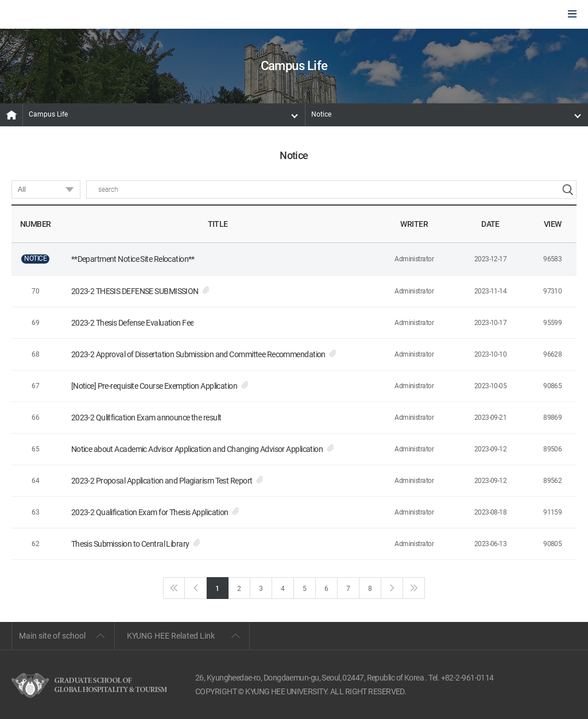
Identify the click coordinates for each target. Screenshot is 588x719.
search (567, 190)
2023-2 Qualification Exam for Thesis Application (150, 512)
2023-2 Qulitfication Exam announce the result (146, 418)
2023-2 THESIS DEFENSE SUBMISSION (135, 291)
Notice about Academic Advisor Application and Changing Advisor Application (197, 449)
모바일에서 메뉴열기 (572, 15)
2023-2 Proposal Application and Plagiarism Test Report (162, 481)
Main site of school (52, 636)
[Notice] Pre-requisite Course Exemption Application (154, 386)
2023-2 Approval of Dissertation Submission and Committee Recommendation (198, 354)
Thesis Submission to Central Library (130, 544)
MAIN (11, 115)
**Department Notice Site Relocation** (133, 259)
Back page (196, 588)
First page (174, 588)
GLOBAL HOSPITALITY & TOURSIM (69, 15)
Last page (414, 588)
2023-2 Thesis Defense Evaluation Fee (133, 323)
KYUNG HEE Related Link (171, 636)
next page (392, 588)
